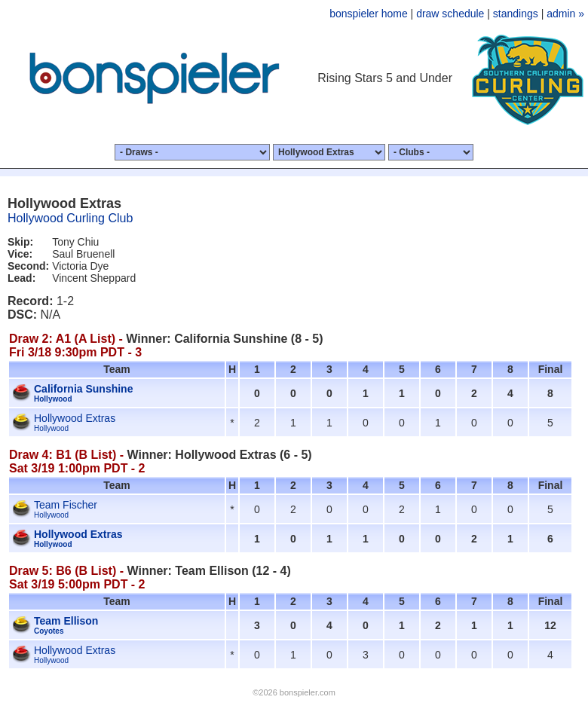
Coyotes (49, 631)
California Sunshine (83, 389)
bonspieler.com (308, 692)
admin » (565, 14)
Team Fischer (66, 505)
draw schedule (450, 14)
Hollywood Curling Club (70, 218)
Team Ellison (66, 621)
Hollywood (53, 399)
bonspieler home (369, 14)
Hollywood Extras (75, 418)
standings (516, 14)
